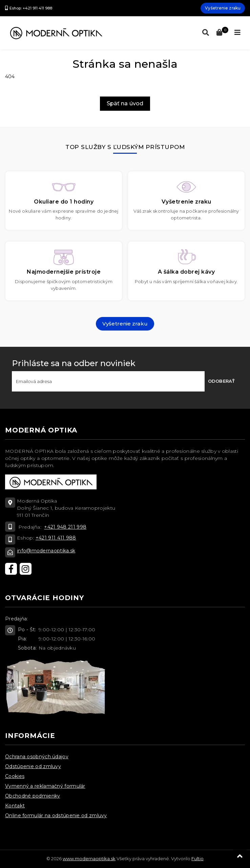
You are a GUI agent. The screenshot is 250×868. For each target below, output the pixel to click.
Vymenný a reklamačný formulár (45, 786)
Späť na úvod (125, 103)
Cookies (15, 776)
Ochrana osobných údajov (37, 757)
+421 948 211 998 (65, 527)
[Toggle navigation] (237, 33)
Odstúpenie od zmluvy (33, 766)
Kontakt (15, 806)
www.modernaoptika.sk (89, 859)
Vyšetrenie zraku (223, 8)
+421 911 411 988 (56, 538)
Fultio (197, 859)
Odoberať (221, 381)
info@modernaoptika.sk (46, 551)
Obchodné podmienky (33, 796)
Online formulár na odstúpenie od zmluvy (56, 816)
